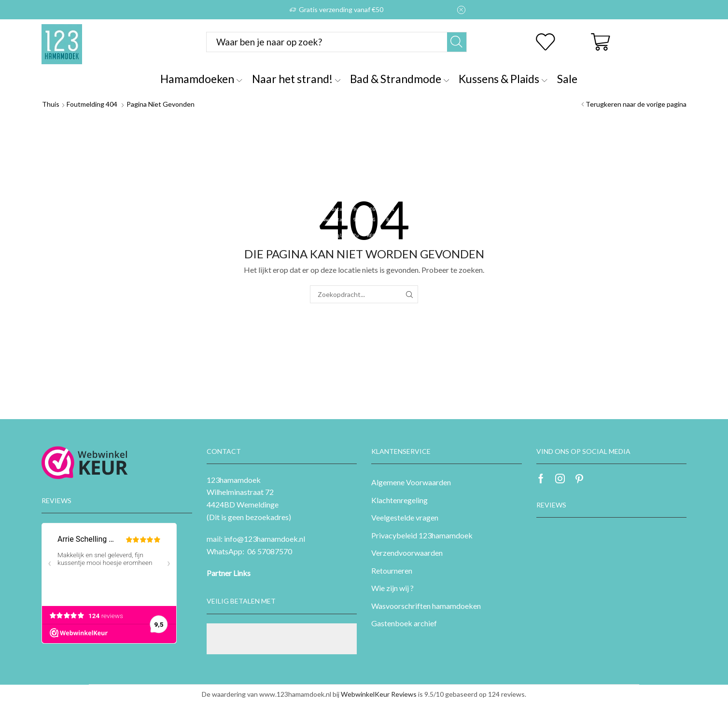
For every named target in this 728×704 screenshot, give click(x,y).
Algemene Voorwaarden (411, 482)
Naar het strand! (296, 79)
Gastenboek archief (404, 623)
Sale (567, 79)
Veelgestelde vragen (405, 517)
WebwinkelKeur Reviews (379, 694)
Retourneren (392, 570)
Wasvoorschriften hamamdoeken (426, 606)
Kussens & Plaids (503, 79)
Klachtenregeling (399, 500)
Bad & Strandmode (399, 79)
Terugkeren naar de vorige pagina (636, 104)
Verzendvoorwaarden (407, 553)
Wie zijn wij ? (392, 588)
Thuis (51, 104)
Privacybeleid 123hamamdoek (422, 535)
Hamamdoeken (201, 79)
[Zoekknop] (457, 42)
